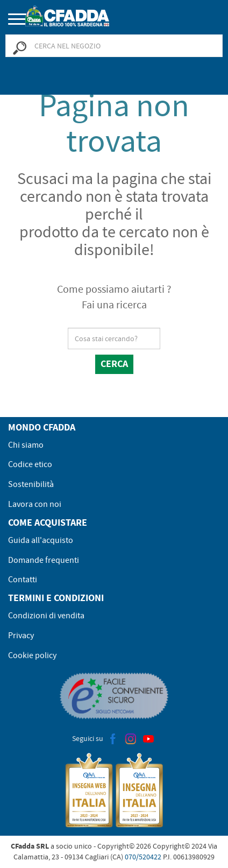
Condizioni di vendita (46, 616)
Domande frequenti (44, 560)
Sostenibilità (31, 484)
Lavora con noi (35, 504)
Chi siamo (26, 445)
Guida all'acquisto (41, 540)
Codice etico (30, 464)
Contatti (23, 580)
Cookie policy (32, 655)
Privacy (21, 636)
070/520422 (143, 857)
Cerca (114, 364)
